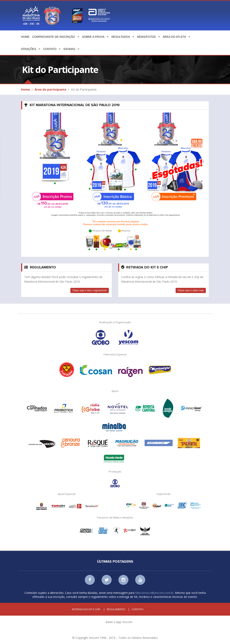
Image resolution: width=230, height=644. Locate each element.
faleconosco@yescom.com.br (154, 593)
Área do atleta (174, 37)
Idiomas (69, 49)
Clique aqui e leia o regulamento (90, 290)
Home (25, 37)
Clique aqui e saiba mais (191, 290)
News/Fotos (146, 37)
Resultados (121, 37)
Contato (50, 49)
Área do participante (50, 89)
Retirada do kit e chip (86, 609)
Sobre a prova (93, 37)
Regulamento (116, 609)
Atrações (29, 49)
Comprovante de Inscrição (54, 37)
